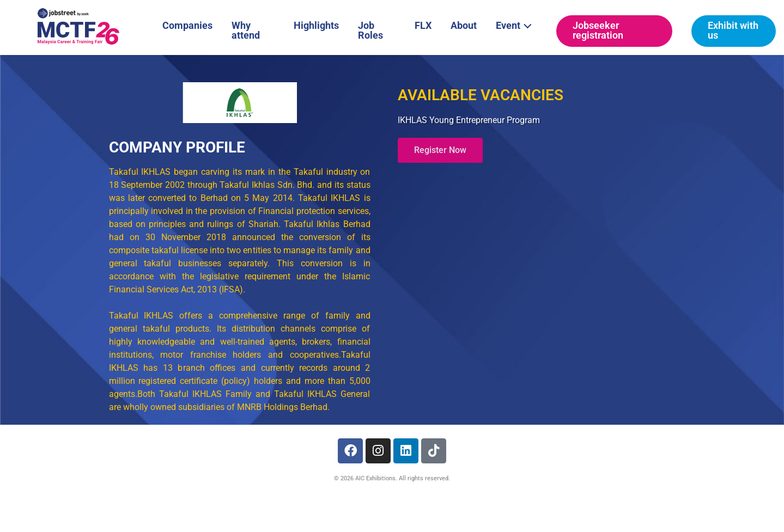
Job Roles (370, 30)
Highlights (316, 25)
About (464, 25)
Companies (187, 25)
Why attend (246, 30)
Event (517, 25)
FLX (423, 25)
